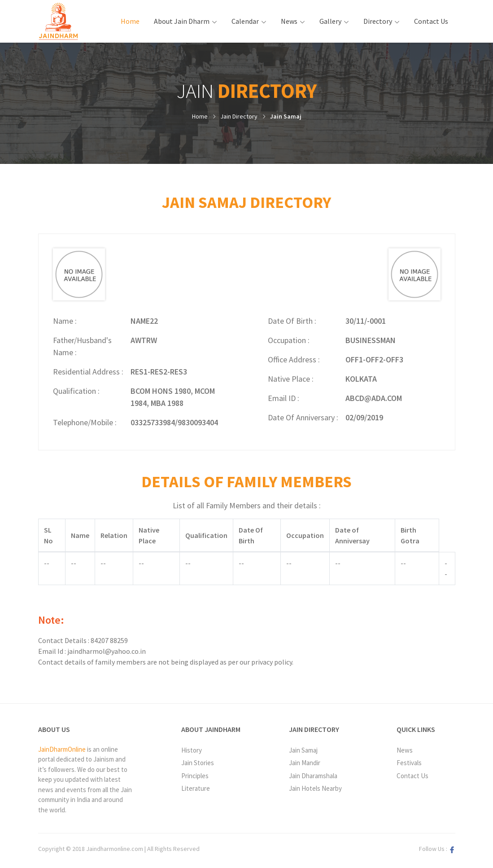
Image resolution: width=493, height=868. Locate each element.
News (289, 21)
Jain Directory (239, 116)
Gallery (330, 21)
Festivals (409, 763)
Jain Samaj (286, 116)
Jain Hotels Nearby (315, 788)
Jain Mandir (305, 763)
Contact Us (431, 21)
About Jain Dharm (182, 21)
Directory (378, 21)
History (192, 750)
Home (134, 21)
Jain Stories (198, 763)
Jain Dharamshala (313, 776)
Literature (196, 788)
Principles (195, 776)
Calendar (245, 21)
